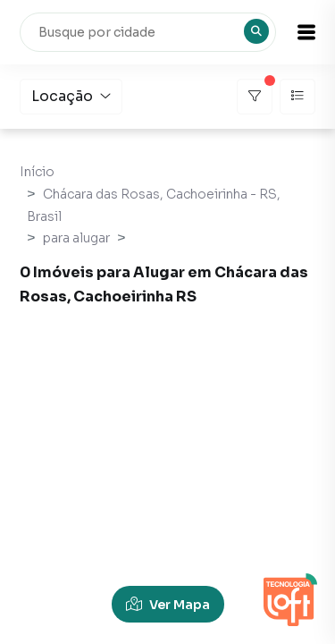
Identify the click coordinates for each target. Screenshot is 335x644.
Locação (71, 96)
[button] (306, 32)
